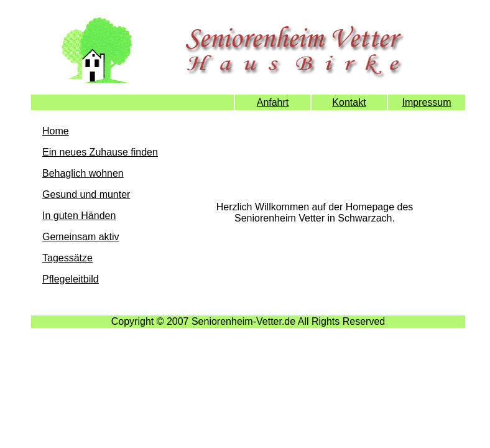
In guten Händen (79, 216)
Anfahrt (273, 102)
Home (56, 131)
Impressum (426, 102)
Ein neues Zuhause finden (100, 152)
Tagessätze (67, 258)
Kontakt (349, 102)
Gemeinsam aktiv (81, 237)
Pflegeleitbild (71, 279)
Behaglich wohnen (83, 173)
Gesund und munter (86, 194)
